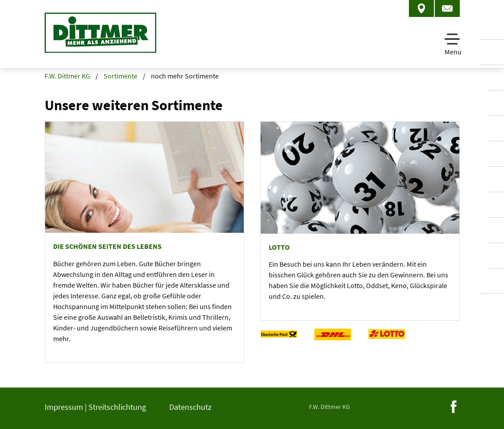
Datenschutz (190, 407)
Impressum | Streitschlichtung (95, 407)
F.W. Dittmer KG (67, 76)
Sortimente (121, 76)
